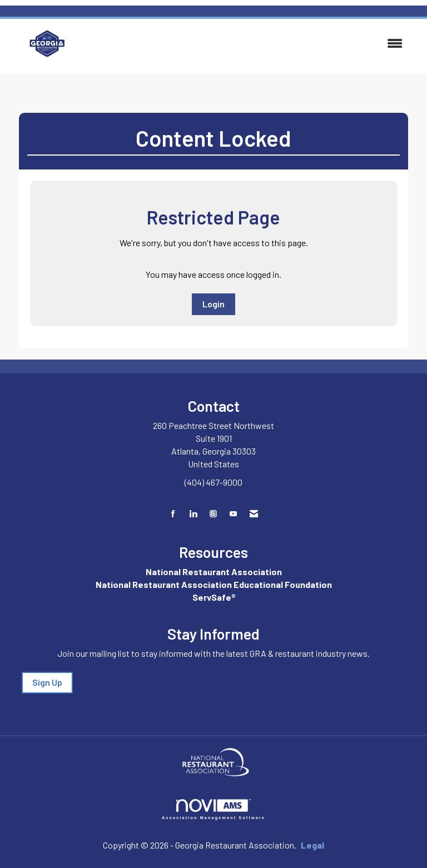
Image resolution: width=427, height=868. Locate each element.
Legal (312, 845)
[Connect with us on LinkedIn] (193, 514)
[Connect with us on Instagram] (213, 514)
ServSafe (212, 597)
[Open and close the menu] (249, 44)
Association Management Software (213, 809)
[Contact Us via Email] (254, 514)
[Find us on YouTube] (233, 514)
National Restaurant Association (214, 572)
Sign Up (47, 682)
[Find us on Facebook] (173, 514)
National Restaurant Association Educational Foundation (214, 584)
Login (213, 304)
